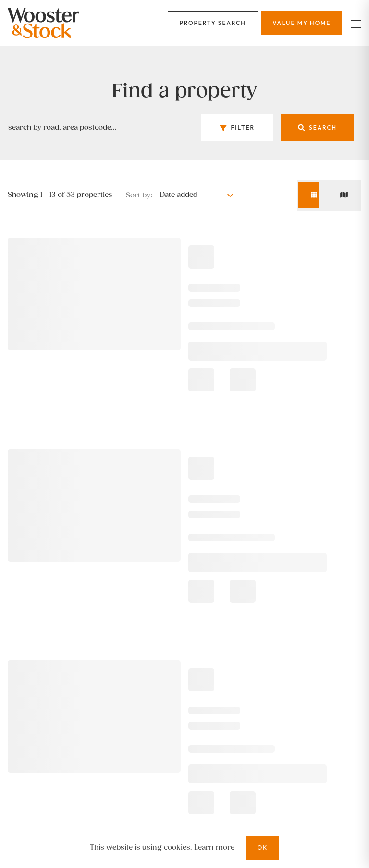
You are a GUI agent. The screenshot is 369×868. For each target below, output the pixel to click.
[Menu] (213, 23)
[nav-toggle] (355, 23)
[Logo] (64, 23)
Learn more (214, 848)
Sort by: (139, 195)
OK (263, 848)
